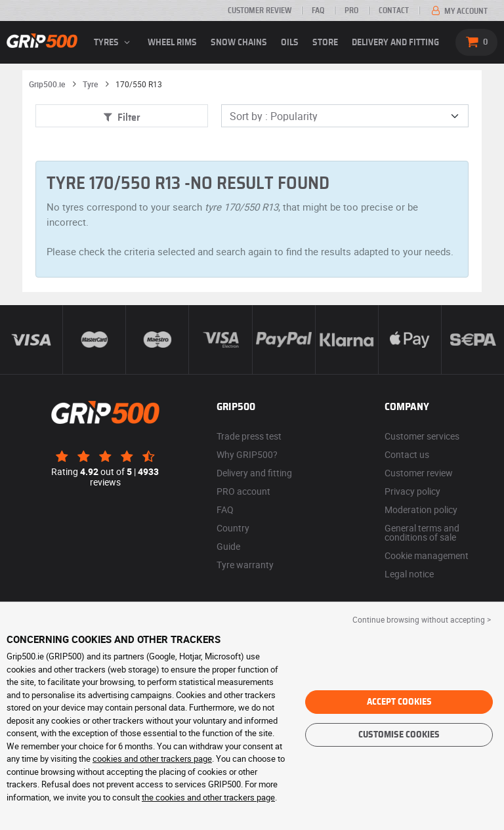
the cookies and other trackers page (208, 797)
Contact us (407, 454)
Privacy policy (412, 491)
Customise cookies (399, 735)
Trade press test (249, 436)
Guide (228, 546)
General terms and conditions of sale (422, 532)
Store (325, 43)
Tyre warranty (245, 565)
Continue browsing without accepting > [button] (422, 619)
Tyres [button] (114, 43)
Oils (290, 43)
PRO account (243, 491)
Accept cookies (399, 702)
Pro (351, 10)
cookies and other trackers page (152, 758)
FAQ (318, 10)
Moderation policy (421, 509)
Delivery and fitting (395, 43)
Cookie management (427, 555)
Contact (394, 10)
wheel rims (172, 43)
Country (233, 528)
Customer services (422, 436)
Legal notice (409, 574)
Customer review (260, 10)
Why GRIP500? (247, 454)
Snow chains (239, 43)
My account (458, 11)
